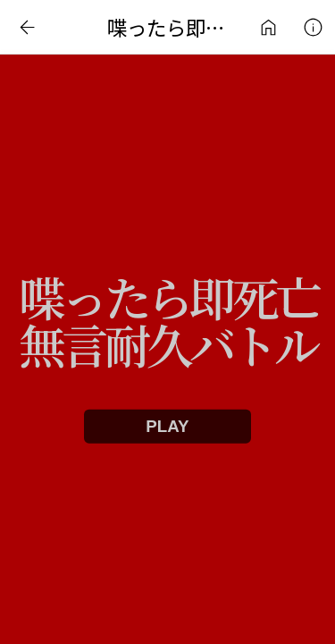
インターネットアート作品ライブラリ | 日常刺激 (268, 27)
